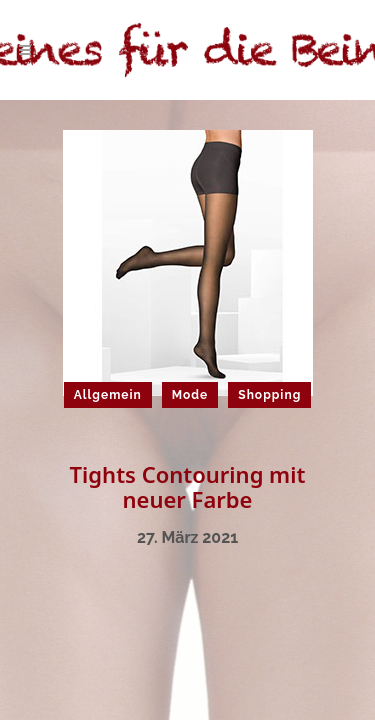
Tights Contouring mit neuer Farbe (188, 486)
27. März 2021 (187, 537)
